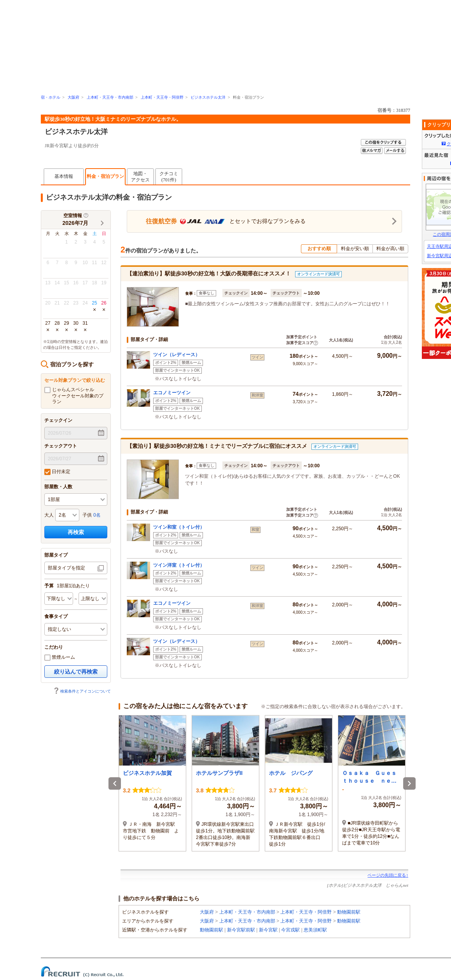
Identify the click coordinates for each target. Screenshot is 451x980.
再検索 (76, 532)
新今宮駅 (268, 930)
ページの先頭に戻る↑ (388, 875)
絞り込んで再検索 (76, 672)
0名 (97, 515)
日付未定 (57, 472)
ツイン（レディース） (177, 355)
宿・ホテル (51, 97)
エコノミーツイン (172, 393)
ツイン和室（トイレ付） (179, 527)
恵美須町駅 (315, 930)
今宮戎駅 (290, 930)
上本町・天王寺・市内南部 (110, 97)
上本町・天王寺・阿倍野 (162, 97)
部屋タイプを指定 (66, 568)
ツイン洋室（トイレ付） (179, 565)
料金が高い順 (390, 249)
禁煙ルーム (60, 658)
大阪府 (73, 97)
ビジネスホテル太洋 (208, 97)
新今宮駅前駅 (241, 930)
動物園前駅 (349, 912)
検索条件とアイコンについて (82, 691)
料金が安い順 (355, 249)
